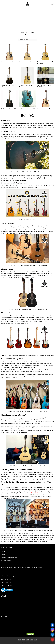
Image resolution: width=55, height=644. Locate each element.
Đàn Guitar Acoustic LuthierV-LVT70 (8, 86)
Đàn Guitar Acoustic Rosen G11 (9, 109)
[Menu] (2, 4)
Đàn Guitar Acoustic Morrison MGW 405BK (44, 86)
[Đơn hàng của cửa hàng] (27, 39)
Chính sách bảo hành (6, 582)
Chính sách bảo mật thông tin (8, 576)
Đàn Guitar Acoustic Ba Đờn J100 (27, 62)
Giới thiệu (3, 551)
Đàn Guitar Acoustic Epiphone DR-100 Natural (45, 63)
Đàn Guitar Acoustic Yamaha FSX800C (44, 109)
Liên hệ (3, 555)
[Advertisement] (27, 19)
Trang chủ (24, 32)
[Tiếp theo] (33, 115)
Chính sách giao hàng (6, 579)
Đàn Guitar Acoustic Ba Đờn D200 (9, 62)
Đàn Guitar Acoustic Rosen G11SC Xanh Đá (27, 109)
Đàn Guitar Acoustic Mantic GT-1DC (27, 86)
